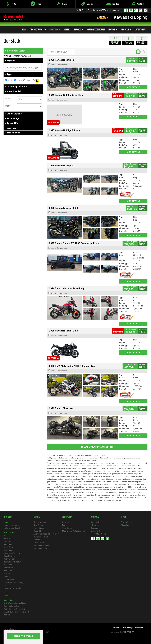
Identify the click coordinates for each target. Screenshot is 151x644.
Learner (7, 522)
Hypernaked (9, 550)
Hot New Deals (40, 522)
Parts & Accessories (96, 30)
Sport (6, 535)
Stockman (8, 565)
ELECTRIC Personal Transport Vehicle (16, 613)
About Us (126, 30)
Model (8, 106)
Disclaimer (126, 525)
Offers (67, 30)
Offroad (7, 574)
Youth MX (8, 577)
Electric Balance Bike (13, 588)
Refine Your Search (15, 51)
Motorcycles (9, 532)
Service (78, 30)
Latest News (140, 30)
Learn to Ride (97, 531)
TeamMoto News (99, 534)
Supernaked (9, 544)
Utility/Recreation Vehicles (15, 603)
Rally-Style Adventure (13, 562)
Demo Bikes (39, 528)
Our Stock (55, 30)
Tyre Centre (67, 528)
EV (5, 585)
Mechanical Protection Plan (74, 531)
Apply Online (39, 543)
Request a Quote (41, 549)
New (8, 81)
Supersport (8, 538)
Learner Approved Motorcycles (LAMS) (12, 527)
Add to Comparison (59, 65)
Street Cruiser (9, 556)
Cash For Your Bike (42, 537)
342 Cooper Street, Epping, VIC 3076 (91, 10)
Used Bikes (38, 531)
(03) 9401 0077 (115, 10)
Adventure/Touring (12, 553)
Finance (113, 30)
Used (27, 81)
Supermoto (8, 568)
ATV (5, 593)
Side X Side (9, 600)
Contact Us (96, 522)
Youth (6, 596)
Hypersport (8, 541)
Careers (95, 528)
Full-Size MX (9, 579)
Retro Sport (8, 547)
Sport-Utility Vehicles (13, 606)
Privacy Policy (127, 522)
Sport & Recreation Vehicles (16, 609)
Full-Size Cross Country (13, 582)
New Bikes (38, 525)
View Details (133, 87)
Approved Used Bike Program (46, 534)
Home (24, 30)
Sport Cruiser (9, 559)
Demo (18, 81)
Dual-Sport (8, 571)
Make (8, 99)
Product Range (38, 30)
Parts (64, 525)
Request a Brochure (42, 546)
